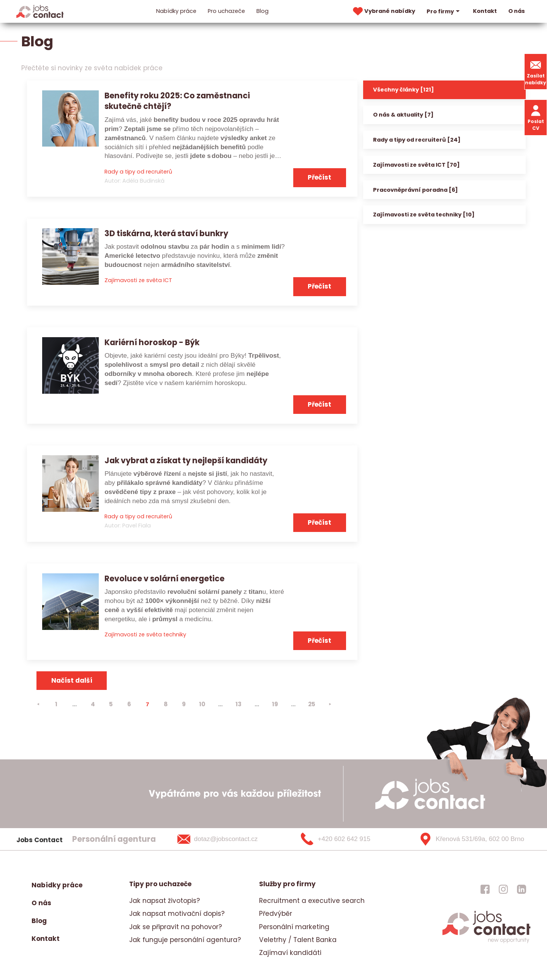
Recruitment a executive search (312, 901)
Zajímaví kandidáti (290, 953)
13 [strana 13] (239, 704)
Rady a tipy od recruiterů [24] (417, 140)
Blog (262, 11)
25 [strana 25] (312, 704)
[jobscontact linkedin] (522, 889)
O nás (517, 11)
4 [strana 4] (93, 704)
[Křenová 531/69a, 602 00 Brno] (469, 839)
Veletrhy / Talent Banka (298, 940)
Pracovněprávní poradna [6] (415, 190)
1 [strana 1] (56, 704)
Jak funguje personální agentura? (185, 940)
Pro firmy (444, 11)
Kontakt (485, 11)
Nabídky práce (176, 11)
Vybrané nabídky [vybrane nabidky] (383, 11)
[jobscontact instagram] (503, 889)
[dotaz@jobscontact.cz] (227, 839)
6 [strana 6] (129, 704)
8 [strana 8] (166, 704)
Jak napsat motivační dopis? (177, 914)
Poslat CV (536, 117)
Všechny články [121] (403, 90)
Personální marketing (294, 927)
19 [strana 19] (275, 704)
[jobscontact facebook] (485, 889)
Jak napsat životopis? (164, 901)
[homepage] (486, 942)
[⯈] (330, 704)
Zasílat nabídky (536, 72)
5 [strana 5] (111, 704)
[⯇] (38, 704)
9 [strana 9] (184, 704)
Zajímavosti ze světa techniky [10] (424, 215)
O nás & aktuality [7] (403, 115)
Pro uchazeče (226, 11)
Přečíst (319, 177)
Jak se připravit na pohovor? (175, 927)
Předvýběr (276, 914)
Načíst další (72, 680)
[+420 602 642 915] (348, 839)
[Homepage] (40, 11)
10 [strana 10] (202, 704)
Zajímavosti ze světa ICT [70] (416, 165)
